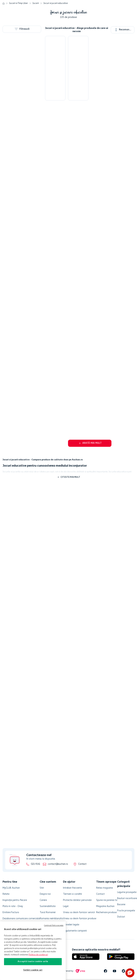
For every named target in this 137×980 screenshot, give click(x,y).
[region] (33, 951)
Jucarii (36, 3)
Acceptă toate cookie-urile (33, 962)
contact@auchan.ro (58, 864)
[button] (130, 973)
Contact (82, 864)
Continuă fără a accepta (54, 926)
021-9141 (35, 864)
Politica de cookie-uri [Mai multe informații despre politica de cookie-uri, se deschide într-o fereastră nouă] (38, 955)
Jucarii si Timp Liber (18, 3)
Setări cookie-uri (33, 970)
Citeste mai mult (70, 477)
